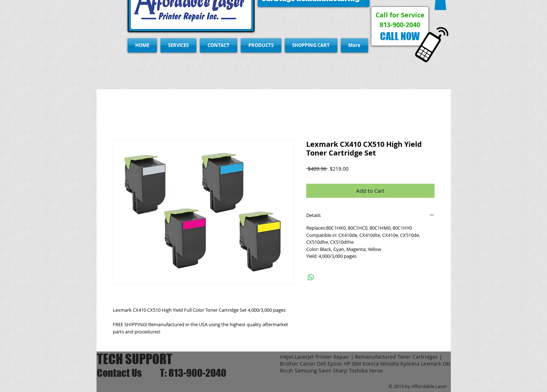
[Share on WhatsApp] (311, 277)
